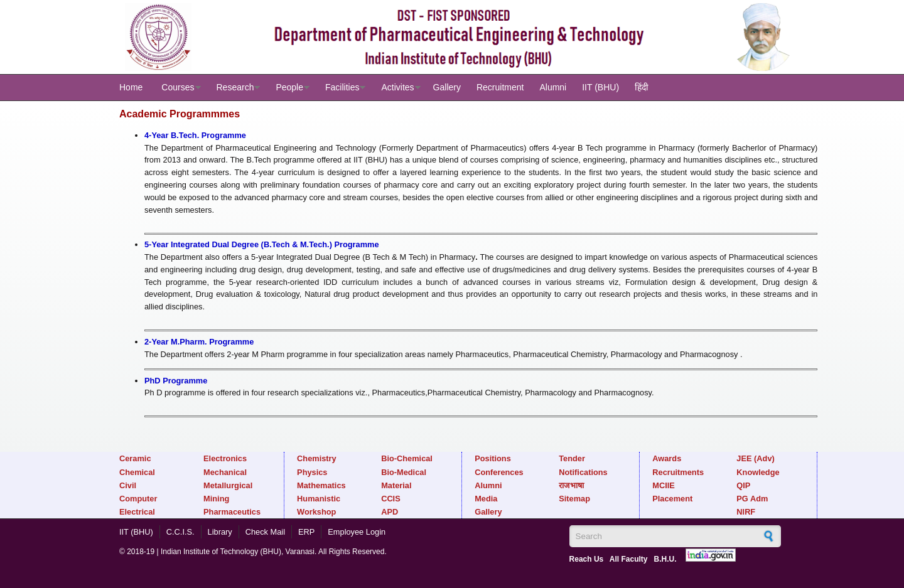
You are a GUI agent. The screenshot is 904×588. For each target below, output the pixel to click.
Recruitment (500, 87)
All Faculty (629, 559)
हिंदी (642, 87)
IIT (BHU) (600, 87)
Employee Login (357, 532)
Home (131, 87)
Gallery (447, 87)
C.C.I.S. (180, 532)
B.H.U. (665, 559)
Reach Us (587, 559)
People (289, 87)
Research (235, 87)
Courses (178, 87)
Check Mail (265, 532)
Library (220, 532)
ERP (306, 532)
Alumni (553, 87)
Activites (397, 87)
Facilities (342, 87)
